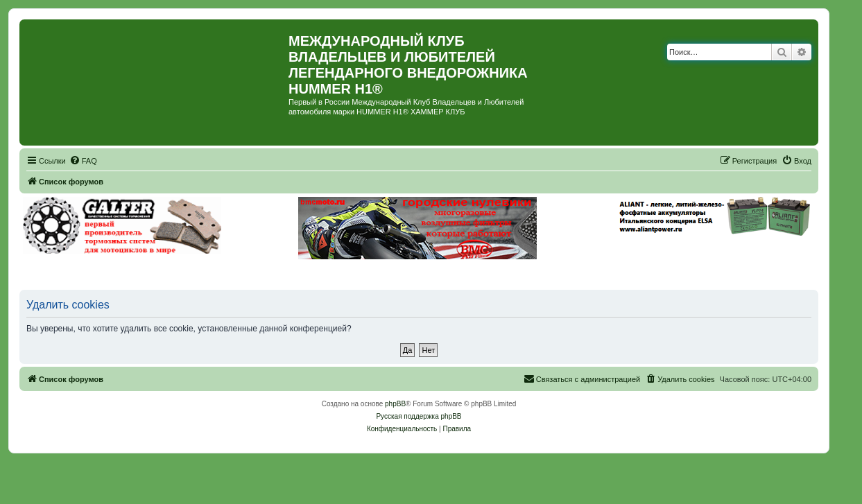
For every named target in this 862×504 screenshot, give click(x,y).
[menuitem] (83, 161)
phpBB (395, 404)
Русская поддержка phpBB (419, 416)
